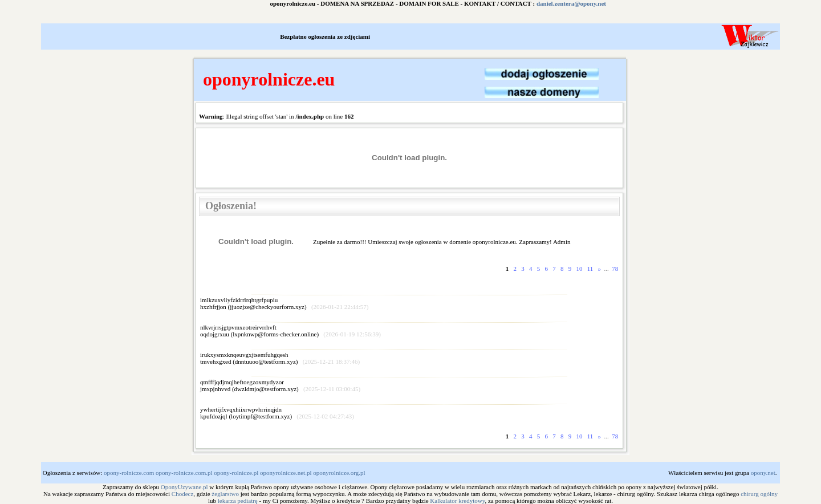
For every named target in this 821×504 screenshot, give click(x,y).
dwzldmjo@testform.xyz (265, 389)
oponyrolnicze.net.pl (286, 473)
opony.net (763, 473)
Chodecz (182, 494)
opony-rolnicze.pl (236, 473)
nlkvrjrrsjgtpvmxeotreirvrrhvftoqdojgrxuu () (290, 331)
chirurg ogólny (759, 494)
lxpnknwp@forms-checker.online (275, 334)
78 (615, 269)
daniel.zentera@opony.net (582, 3)
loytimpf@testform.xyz (260, 416)
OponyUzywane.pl (184, 487)
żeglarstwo (225, 494)
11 (590, 269)
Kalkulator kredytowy (457, 501)
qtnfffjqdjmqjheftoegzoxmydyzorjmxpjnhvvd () (280, 385)
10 (580, 269)
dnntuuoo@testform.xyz (265, 361)
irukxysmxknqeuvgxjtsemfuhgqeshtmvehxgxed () (280, 358)
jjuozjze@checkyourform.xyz (267, 307)
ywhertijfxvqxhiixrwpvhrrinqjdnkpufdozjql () (277, 413)
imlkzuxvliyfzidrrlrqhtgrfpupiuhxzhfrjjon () (284, 303)
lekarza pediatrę (238, 501)
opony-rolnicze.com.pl (184, 473)
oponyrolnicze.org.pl (339, 473)
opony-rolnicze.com (129, 473)
